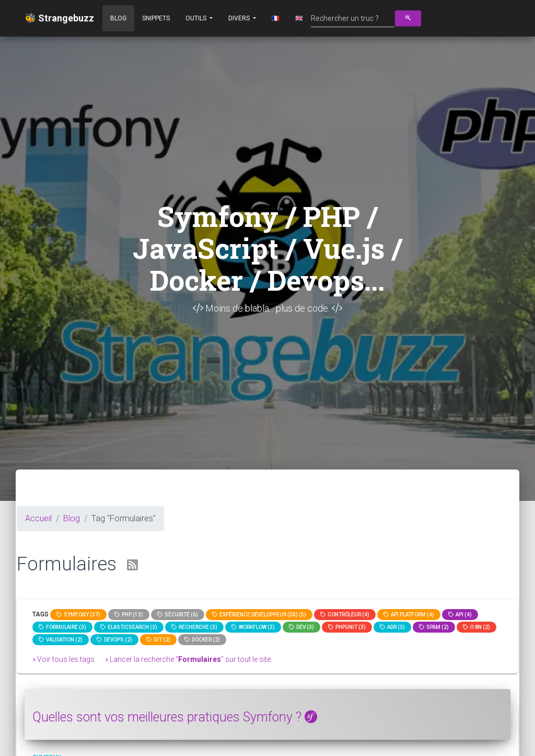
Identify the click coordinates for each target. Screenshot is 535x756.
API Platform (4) (409, 615)
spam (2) (434, 627)
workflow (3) (253, 627)
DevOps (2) (114, 640)
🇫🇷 (276, 18)
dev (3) (301, 627)
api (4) (460, 615)
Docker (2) (202, 640)
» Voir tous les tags (63, 659)
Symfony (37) (78, 615)
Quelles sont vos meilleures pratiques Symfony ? (175, 717)
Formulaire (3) (62, 627)
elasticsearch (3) (129, 627)
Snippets (156, 18)
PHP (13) (129, 615)
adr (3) (392, 627)
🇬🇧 (299, 18)
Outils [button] (197, 18)
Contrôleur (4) (345, 615)
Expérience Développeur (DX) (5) (259, 615)
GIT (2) (158, 640)
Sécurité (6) (178, 615)
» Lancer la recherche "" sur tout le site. (189, 659)
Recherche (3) (194, 627)
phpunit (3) (347, 627)
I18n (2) (476, 627)
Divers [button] (240, 18)
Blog (118, 18)
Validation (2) (61, 640)
